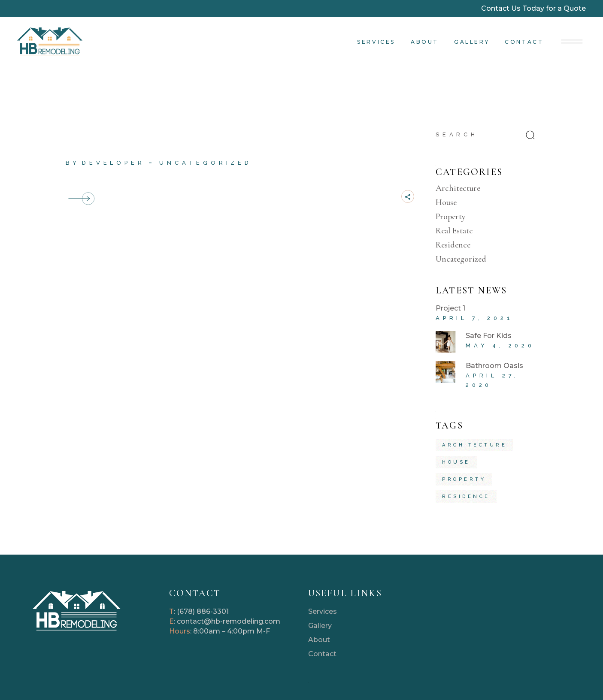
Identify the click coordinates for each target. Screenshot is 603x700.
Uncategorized (205, 163)
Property (451, 217)
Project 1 (92, 148)
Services (323, 611)
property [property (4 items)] (464, 479)
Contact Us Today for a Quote (533, 8)
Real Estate (454, 231)
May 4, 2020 (500, 345)
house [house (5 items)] (456, 462)
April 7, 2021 (474, 318)
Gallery (320, 626)
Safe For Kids (489, 336)
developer (113, 163)
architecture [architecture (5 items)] (474, 445)
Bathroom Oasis (494, 366)
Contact (322, 654)
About (319, 640)
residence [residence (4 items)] (466, 496)
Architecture (458, 188)
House (446, 202)
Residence (453, 245)
